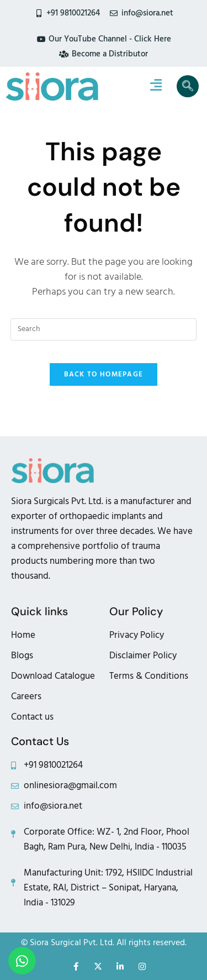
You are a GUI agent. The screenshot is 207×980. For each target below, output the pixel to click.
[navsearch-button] (188, 86)
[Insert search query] (104, 329)
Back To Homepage (104, 374)
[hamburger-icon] (156, 86)
